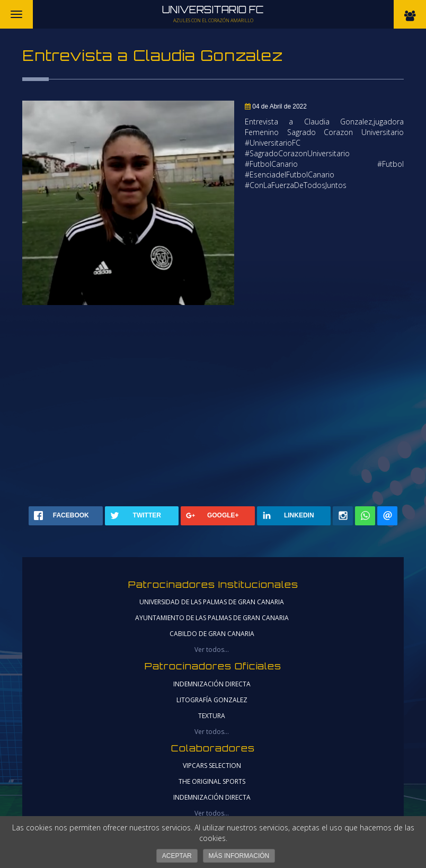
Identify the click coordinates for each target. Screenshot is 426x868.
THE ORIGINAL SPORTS (212, 781)
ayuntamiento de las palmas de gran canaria (212, 618)
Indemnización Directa (212, 684)
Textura (212, 716)
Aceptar (177, 856)
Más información (239, 856)
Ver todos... (212, 650)
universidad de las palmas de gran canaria (212, 602)
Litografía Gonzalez (212, 700)
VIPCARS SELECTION (212, 766)
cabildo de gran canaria (212, 634)
